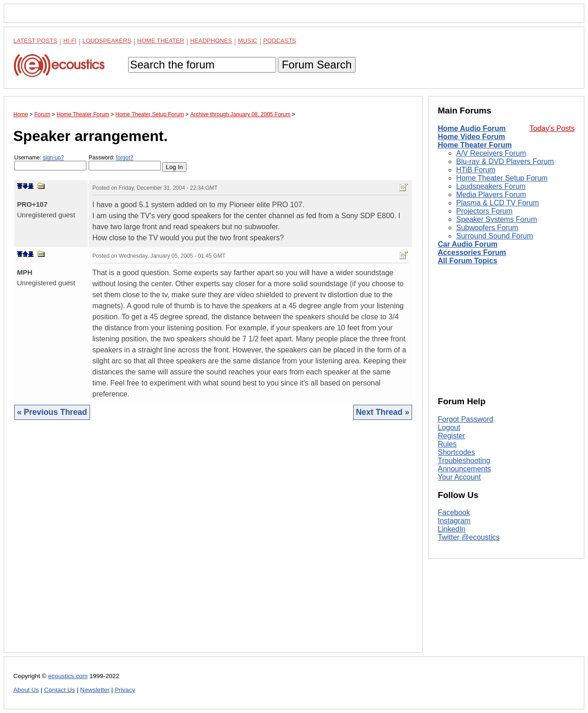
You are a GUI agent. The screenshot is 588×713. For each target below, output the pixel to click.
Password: (125, 162)
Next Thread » (383, 412)
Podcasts (280, 41)
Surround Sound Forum (495, 236)
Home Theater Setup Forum (502, 178)
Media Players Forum (491, 195)
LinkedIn (452, 529)
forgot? (124, 158)
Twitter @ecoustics (469, 537)
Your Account (459, 477)
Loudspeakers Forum (491, 186)
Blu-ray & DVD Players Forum (505, 161)
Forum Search (317, 65)
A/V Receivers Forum (491, 153)
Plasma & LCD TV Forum (498, 203)
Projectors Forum (484, 211)
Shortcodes (456, 452)
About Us (26, 690)
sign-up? (53, 158)
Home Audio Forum (472, 128)
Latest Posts (35, 41)
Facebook (454, 512)
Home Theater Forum (475, 145)
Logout (449, 427)
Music (248, 41)
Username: (50, 162)
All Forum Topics (467, 261)
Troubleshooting (464, 461)
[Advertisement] (213, 543)
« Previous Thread (52, 412)
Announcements (464, 469)
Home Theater (161, 41)
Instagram (454, 521)
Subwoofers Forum (487, 228)
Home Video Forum (471, 137)
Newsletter (95, 690)
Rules (447, 444)
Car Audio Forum (468, 244)
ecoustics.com (68, 676)
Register (452, 436)
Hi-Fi (70, 41)
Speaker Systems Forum (497, 219)
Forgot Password (466, 419)
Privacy (125, 690)
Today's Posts (552, 128)
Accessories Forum (472, 252)
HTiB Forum (476, 170)
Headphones (211, 41)
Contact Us (59, 690)
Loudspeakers (107, 41)
